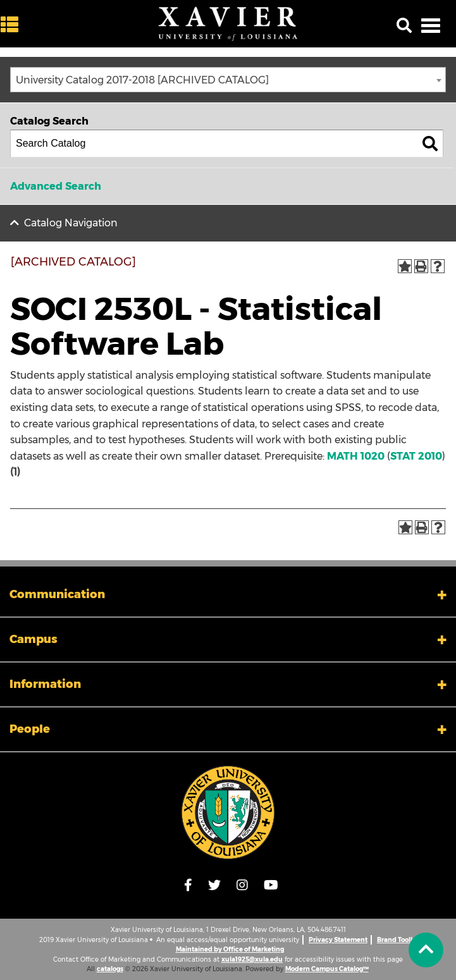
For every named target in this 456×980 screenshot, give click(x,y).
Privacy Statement (338, 940)
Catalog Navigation (71, 223)
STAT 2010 (416, 456)
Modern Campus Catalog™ (327, 969)
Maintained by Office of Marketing (230, 949)
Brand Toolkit (398, 940)
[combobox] (228, 80)
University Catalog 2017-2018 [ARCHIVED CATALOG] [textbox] (142, 80)
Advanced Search (56, 186)
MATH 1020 (356, 456)
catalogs (110, 969)
